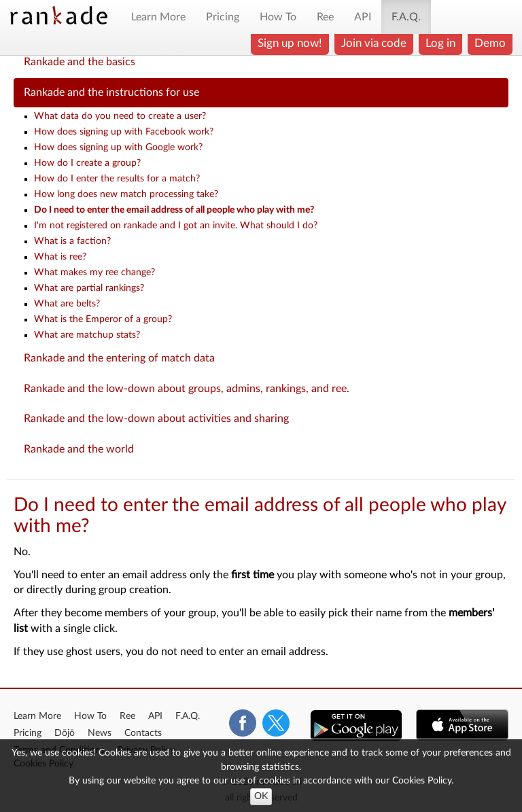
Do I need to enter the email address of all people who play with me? (174, 210)
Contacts (143, 733)
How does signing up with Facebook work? (124, 132)
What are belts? (67, 304)
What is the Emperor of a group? (103, 319)
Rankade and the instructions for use (111, 92)
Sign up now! (290, 43)
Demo (490, 43)
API (363, 17)
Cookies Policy (422, 780)
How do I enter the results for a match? (117, 179)
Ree (325, 17)
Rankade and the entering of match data (119, 358)
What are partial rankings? (89, 288)
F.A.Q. (406, 17)
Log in (440, 43)
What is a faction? (72, 241)
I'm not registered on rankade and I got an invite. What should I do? (176, 226)
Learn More (158, 17)
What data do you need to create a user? (120, 116)
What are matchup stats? (87, 335)
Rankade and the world (79, 449)
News (100, 733)
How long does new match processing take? (126, 194)
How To (278, 17)
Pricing (223, 17)
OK (261, 796)
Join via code (374, 43)
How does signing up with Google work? (118, 147)
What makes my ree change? (94, 272)
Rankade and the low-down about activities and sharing (156, 419)
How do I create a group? (87, 163)
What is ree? (60, 257)
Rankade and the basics (80, 62)
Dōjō (65, 733)
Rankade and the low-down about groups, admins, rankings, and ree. (187, 389)
